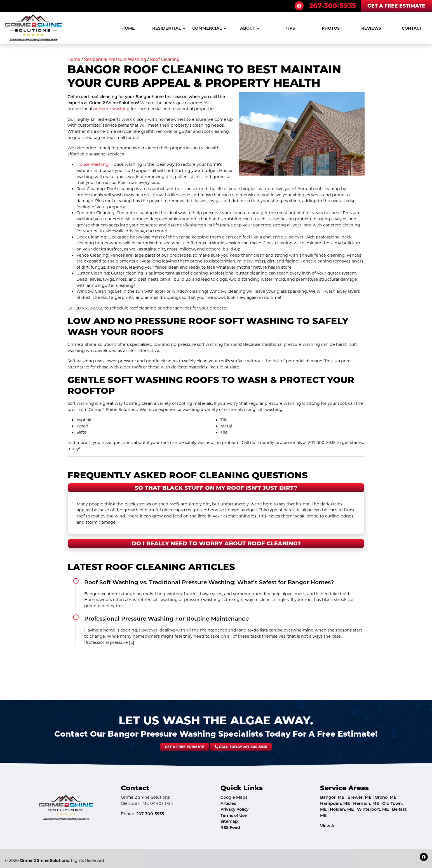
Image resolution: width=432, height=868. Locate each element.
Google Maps (234, 797)
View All (328, 826)
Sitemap (229, 821)
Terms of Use (234, 815)
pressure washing (111, 109)
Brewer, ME (360, 797)
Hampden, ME (335, 803)
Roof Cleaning (165, 59)
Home (74, 59)
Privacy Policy (234, 809)
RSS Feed (230, 827)
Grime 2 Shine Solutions (44, 860)
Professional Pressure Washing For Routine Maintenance (166, 619)
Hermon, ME (366, 803)
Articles (228, 803)
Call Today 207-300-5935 (220, 747)
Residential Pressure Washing (115, 59)
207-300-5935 (333, 6)
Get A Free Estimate (396, 6)
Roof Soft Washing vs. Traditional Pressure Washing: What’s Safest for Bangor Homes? (209, 582)
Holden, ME (342, 809)
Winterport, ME (373, 809)
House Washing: (93, 164)
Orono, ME (386, 797)
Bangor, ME (332, 797)
